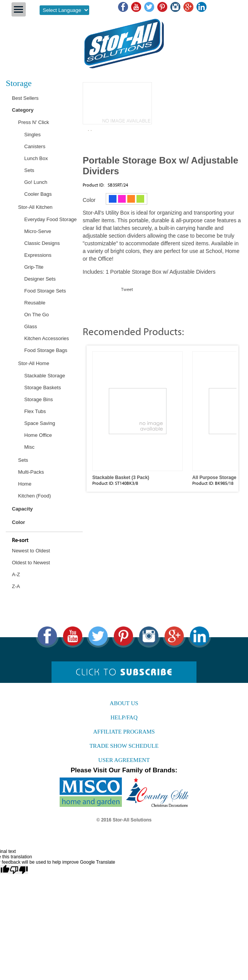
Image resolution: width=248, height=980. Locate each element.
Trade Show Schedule (124, 746)
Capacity (22, 509)
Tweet (127, 289)
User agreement (124, 760)
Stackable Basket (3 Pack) (121, 478)
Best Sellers (25, 98)
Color (18, 522)
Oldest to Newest (31, 563)
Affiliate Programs (124, 732)
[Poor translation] (19, 869)
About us (124, 703)
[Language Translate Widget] (64, 10)
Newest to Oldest (31, 551)
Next (239, 405)
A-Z (16, 574)
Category (23, 110)
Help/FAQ (124, 717)
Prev (86, 405)
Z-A (16, 586)
